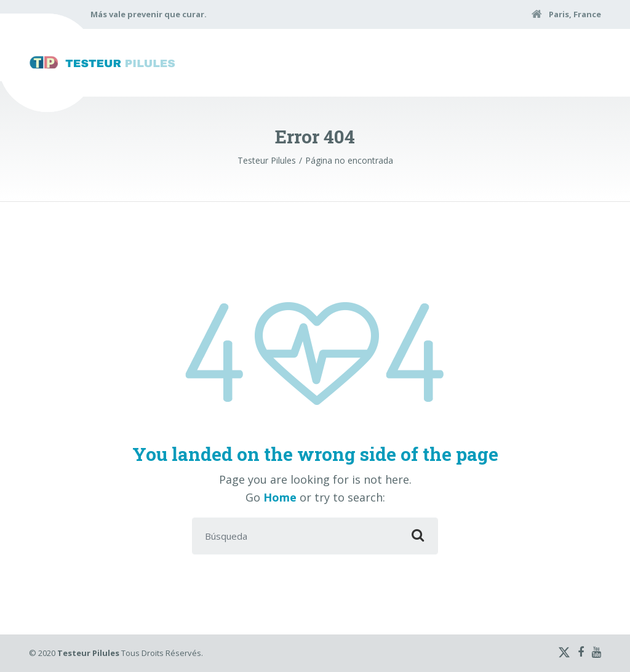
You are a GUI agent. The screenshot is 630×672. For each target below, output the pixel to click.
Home (280, 497)
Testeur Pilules (88, 653)
